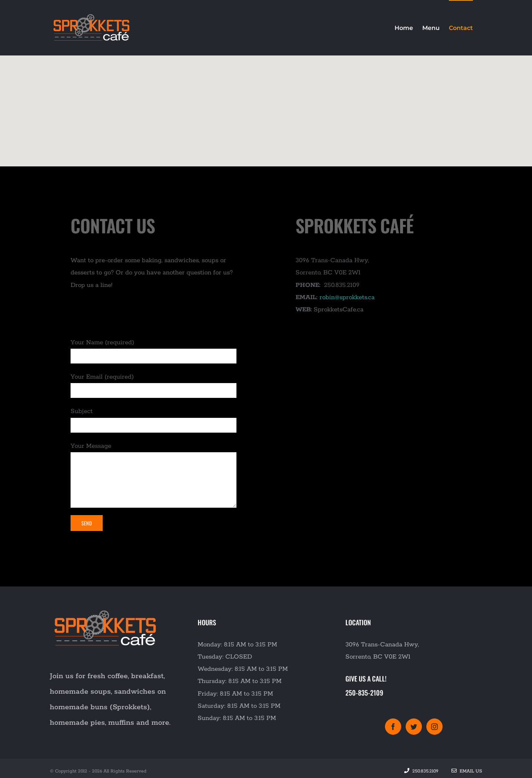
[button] (266, 104)
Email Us (467, 771)
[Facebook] (393, 727)
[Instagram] (434, 727)
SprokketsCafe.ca (339, 309)
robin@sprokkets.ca (347, 297)
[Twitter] (414, 727)
